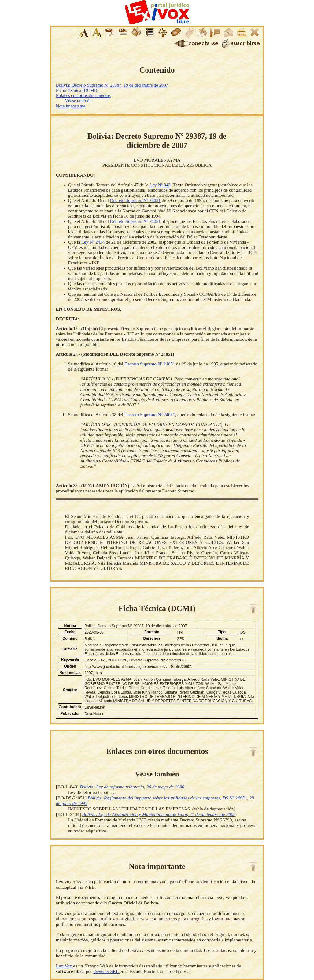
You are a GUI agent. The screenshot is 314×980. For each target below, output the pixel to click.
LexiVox (65, 966)
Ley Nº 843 (160, 185)
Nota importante (71, 106)
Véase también (78, 101)
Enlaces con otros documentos (83, 95)
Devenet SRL (106, 971)
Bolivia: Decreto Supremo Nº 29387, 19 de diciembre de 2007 (112, 85)
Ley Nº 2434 (93, 242)
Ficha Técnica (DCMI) (77, 90)
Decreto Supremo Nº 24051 (135, 200)
